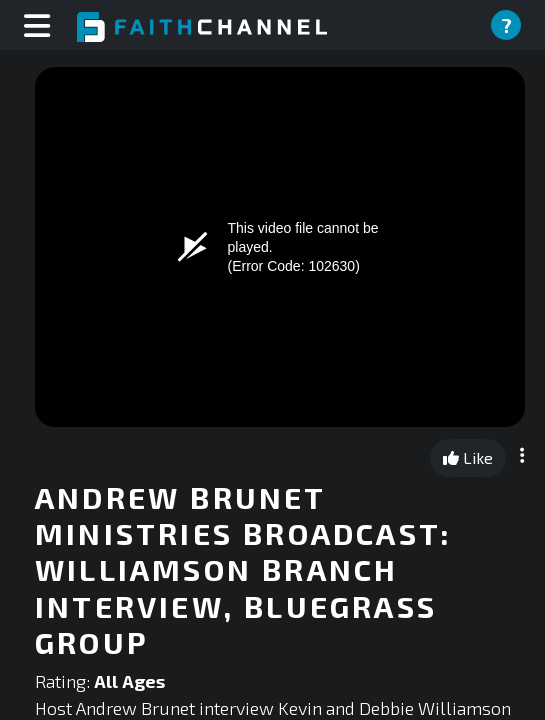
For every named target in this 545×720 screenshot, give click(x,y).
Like (468, 457)
